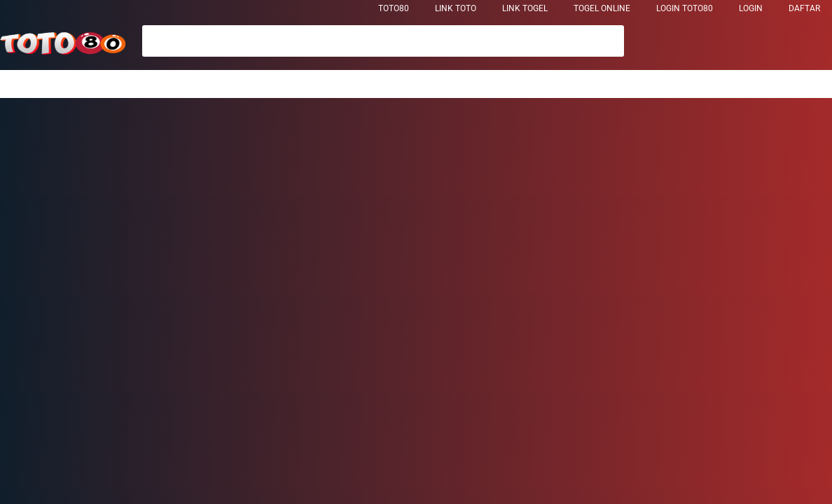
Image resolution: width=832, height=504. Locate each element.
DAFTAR (804, 8)
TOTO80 (394, 8)
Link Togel (525, 8)
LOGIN (751, 8)
